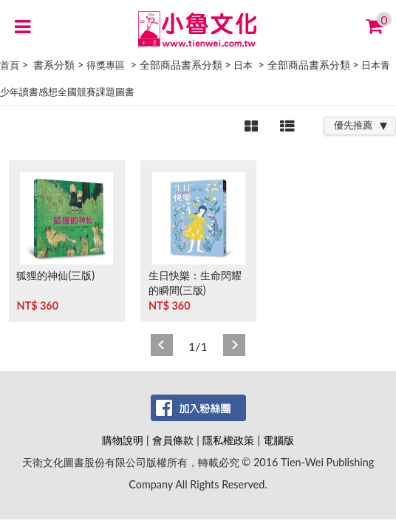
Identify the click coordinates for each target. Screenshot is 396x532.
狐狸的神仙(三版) (55, 275)
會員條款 (173, 440)
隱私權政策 (228, 440)
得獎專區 (106, 65)
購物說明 (123, 440)
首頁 (10, 65)
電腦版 (279, 440)
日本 (243, 65)
